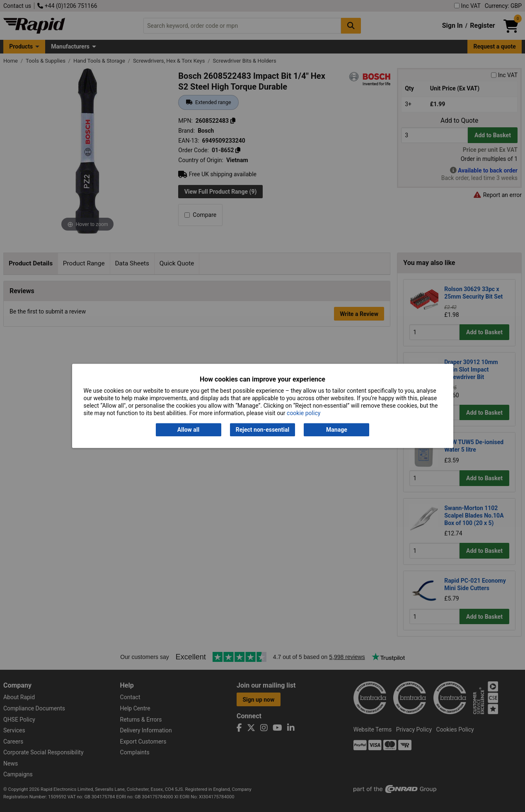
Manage (337, 430)
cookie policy (304, 413)
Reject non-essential (262, 430)
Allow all (188, 430)
